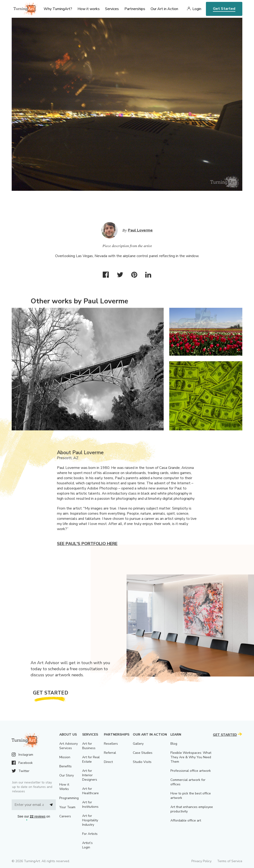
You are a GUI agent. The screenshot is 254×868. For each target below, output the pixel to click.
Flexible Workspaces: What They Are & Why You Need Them (191, 757)
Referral (110, 753)
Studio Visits (142, 762)
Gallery (138, 744)
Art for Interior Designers (90, 775)
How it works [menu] (89, 9)
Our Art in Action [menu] (164, 9)
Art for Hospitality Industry (90, 820)
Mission (65, 757)
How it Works (64, 787)
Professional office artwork (191, 771)
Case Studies (143, 753)
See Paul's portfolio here (87, 544)
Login (197, 9)
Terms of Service (230, 861)
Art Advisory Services (69, 746)
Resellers (111, 744)
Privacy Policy (201, 861)
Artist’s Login (87, 845)
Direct (108, 762)
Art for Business (89, 746)
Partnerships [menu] (135, 9)
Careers (65, 816)
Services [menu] (112, 9)
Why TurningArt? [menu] (58, 9)
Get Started (224, 9)
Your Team (67, 807)
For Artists (90, 834)
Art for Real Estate (91, 759)
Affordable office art (186, 820)
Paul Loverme (140, 230)
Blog (174, 744)
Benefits (65, 766)
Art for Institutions (90, 804)
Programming (69, 798)
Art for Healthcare (90, 791)
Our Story (67, 775)
